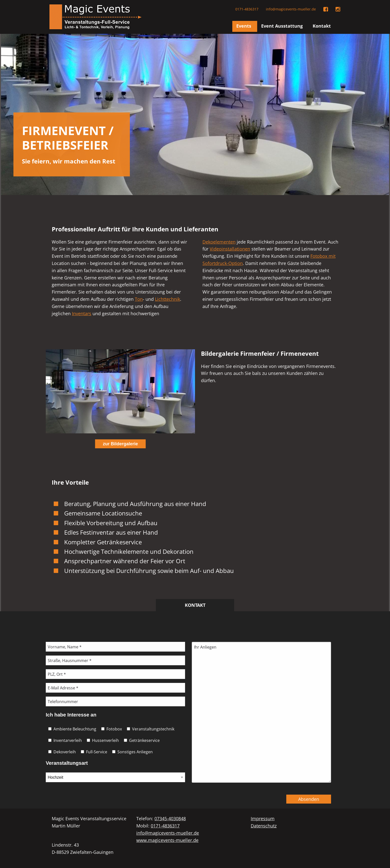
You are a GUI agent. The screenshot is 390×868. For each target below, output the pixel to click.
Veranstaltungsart (67, 763)
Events (244, 26)
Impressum (263, 818)
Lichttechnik (168, 299)
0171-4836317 (247, 9)
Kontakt (322, 26)
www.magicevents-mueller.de (167, 840)
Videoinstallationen (230, 249)
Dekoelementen (219, 242)
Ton (139, 299)
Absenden (309, 799)
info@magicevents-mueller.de (291, 9)
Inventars (82, 313)
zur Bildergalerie (120, 444)
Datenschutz (264, 826)
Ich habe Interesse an (71, 715)
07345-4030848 (170, 818)
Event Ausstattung (282, 26)
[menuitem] (245, 26)
